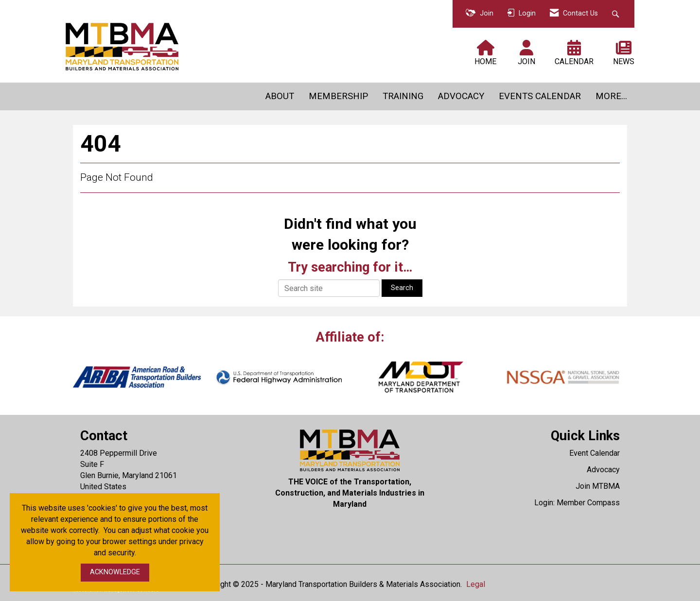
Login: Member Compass (577, 503)
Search (402, 288)
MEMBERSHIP (338, 96)
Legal (476, 584)
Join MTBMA (598, 486)
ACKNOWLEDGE (115, 572)
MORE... (611, 96)
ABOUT (280, 96)
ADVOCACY (461, 96)
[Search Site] (617, 14)
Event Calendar (595, 453)
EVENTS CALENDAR (540, 96)
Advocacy (603, 470)
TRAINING (403, 96)
